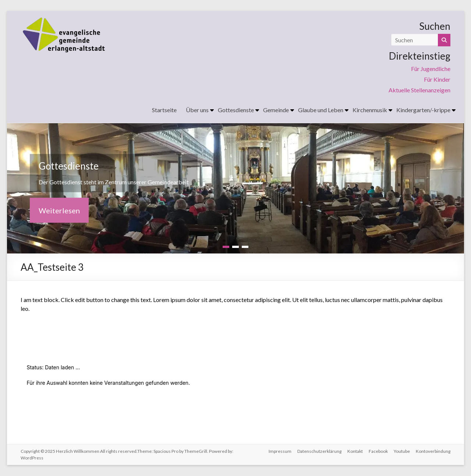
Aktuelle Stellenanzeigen (419, 90)
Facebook (378, 451)
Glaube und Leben (321, 110)
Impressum (280, 451)
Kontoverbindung (433, 451)
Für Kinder (437, 79)
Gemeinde (276, 110)
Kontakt (355, 451)
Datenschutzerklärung (319, 451)
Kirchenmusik (370, 110)
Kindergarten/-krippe (423, 110)
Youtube (402, 451)
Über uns (197, 110)
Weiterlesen (59, 210)
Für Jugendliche (431, 69)
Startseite (164, 110)
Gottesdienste (236, 110)
